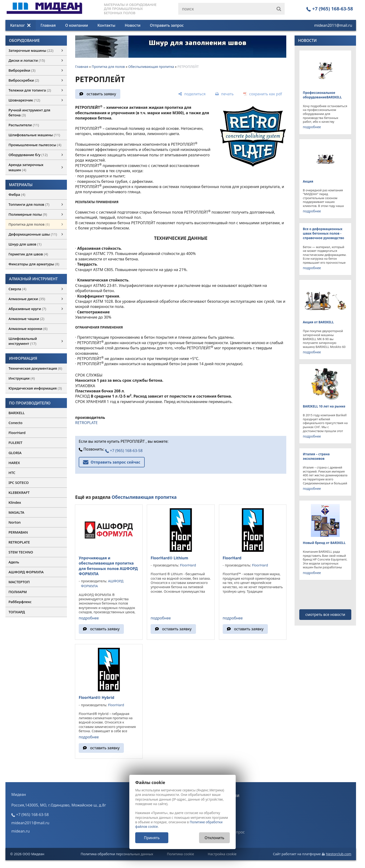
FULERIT (15, 443)
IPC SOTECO (19, 482)
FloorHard (17, 433)
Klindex (15, 502)
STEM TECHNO (21, 552)
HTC (12, 473)
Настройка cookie (222, 854)
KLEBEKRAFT (19, 492)
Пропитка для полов (108, 67)
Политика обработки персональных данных (117, 854)
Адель (14, 562)
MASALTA (16, 512)
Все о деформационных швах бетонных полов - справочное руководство (324, 233)
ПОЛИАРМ (18, 592)
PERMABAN (18, 532)
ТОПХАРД (17, 612)
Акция (308, 181)
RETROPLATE (19, 542)
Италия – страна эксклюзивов (316, 456)
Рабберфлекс (20, 602)
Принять (152, 838)
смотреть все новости (325, 614)
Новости (133, 25)
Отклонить (215, 838)
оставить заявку (101, 94)
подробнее (89, 618)
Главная (48, 25)
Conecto (15, 423)
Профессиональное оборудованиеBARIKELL (322, 95)
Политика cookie (180, 854)
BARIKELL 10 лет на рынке (324, 406)
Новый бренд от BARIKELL (324, 543)
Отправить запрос (167, 25)
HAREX (14, 463)
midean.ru (21, 831)
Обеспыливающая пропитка (151, 67)
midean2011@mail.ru (333, 25)
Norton (15, 522)
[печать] (224, 94)
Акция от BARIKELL (318, 322)
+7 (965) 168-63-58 (330, 9)
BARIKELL (17, 413)
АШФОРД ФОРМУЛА (26, 572)
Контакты (106, 25)
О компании (77, 25)
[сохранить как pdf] (263, 94)
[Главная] (44, 13)
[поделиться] (192, 94)
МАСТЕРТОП (19, 582)
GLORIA (15, 453)
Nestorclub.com (339, 854)
